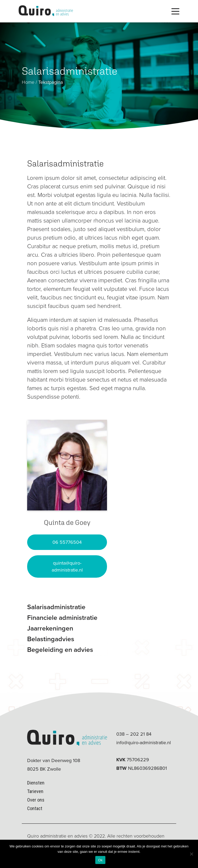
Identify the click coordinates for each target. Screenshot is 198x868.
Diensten (36, 783)
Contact (35, 808)
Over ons (36, 800)
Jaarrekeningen (50, 628)
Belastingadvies (51, 639)
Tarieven (35, 791)
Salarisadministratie (56, 607)
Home (28, 82)
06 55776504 (67, 542)
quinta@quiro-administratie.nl (67, 566)
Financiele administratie (62, 618)
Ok (100, 860)
